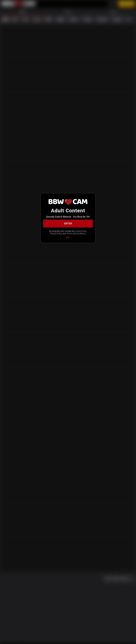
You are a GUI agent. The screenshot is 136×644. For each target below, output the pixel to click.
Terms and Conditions (76, 234)
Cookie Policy (81, 231)
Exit (68, 237)
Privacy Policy (56, 234)
